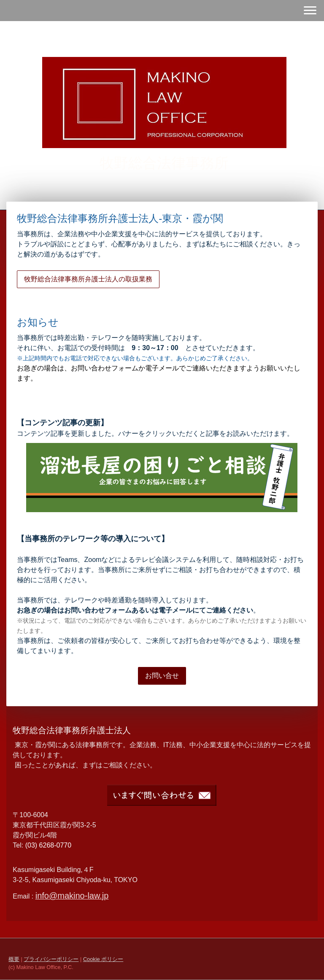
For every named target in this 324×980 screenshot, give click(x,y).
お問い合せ (162, 676)
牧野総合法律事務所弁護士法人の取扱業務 (88, 279)
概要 (14, 959)
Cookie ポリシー (103, 959)
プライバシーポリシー (51, 959)
